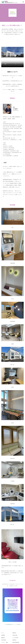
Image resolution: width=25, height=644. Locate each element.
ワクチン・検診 (5, 642)
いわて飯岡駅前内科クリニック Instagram (12, 624)
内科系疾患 (4, 640)
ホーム (3, 633)
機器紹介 (3, 638)
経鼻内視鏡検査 (16, 642)
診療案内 (3, 635)
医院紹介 (14, 633)
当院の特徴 (15, 635)
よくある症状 (15, 638)
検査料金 (14, 640)
